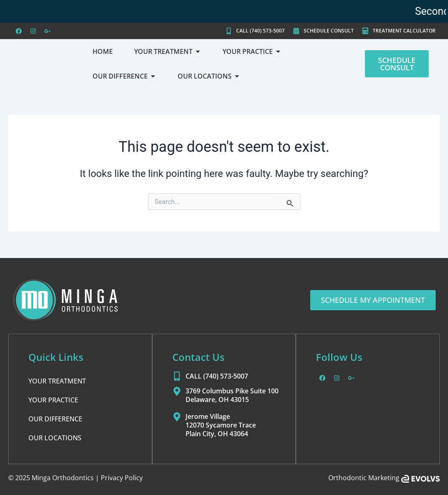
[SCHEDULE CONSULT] (296, 31)
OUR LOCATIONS (55, 438)
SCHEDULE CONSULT (329, 31)
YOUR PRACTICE (53, 400)
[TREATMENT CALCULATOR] (365, 31)
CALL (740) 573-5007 (260, 31)
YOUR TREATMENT (57, 381)
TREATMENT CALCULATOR (404, 31)
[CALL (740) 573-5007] (229, 31)
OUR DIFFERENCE (55, 419)
